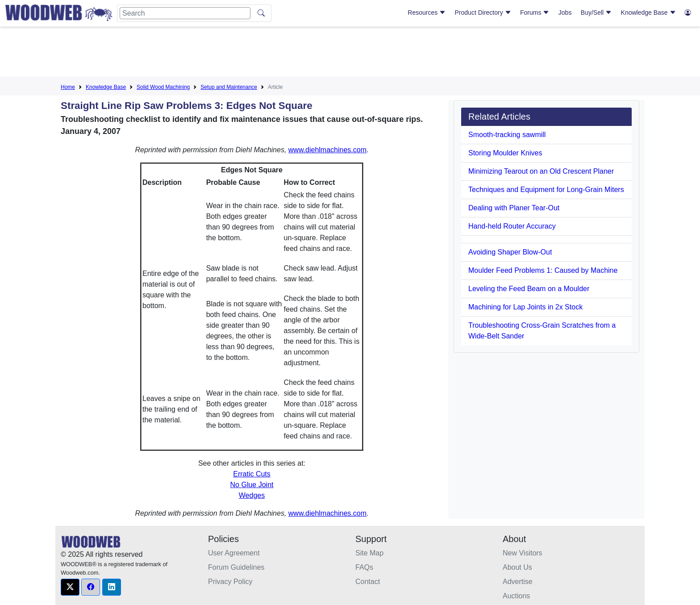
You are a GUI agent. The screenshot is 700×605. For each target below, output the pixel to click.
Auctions (516, 596)
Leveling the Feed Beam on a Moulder (529, 289)
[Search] (185, 13)
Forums (535, 13)
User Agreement (234, 553)
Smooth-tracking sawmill (507, 135)
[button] (70, 587)
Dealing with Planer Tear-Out (514, 208)
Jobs (565, 13)
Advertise (518, 582)
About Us (517, 567)
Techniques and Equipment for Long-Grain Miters (546, 190)
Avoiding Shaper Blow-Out (510, 252)
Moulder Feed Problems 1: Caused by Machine (543, 270)
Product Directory (483, 13)
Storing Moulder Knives (505, 153)
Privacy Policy (230, 582)
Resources (427, 13)
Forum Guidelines (236, 567)
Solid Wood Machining (163, 87)
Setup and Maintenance (229, 87)
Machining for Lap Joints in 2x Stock (525, 307)
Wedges (252, 495)
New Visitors (523, 553)
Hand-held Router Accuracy (512, 226)
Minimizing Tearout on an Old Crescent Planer (541, 171)
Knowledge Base (648, 13)
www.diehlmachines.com (327, 150)
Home (68, 87)
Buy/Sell (596, 13)
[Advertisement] (350, 53)
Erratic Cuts (252, 474)
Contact (368, 582)
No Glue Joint (252, 485)
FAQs (364, 567)
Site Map (369, 553)
